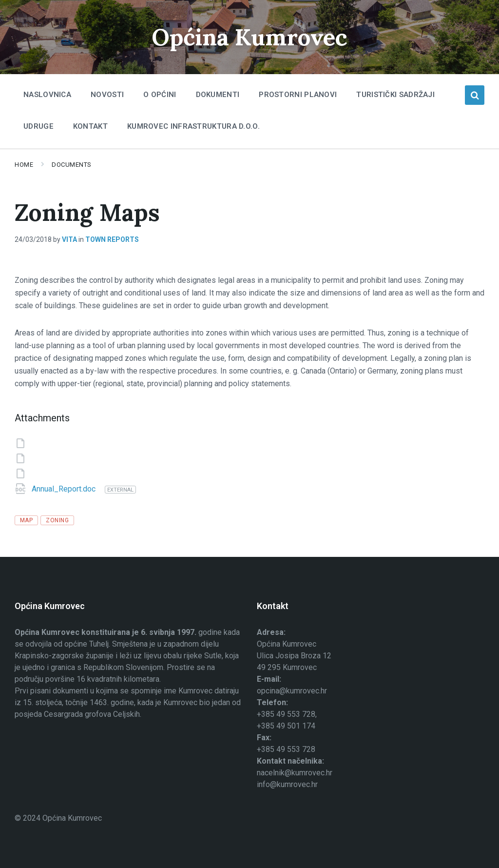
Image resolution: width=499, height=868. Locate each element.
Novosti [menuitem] (107, 95)
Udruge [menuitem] (38, 126)
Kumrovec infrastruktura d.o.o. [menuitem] (193, 126)
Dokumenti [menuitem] (218, 95)
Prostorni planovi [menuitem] (298, 95)
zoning (57, 520)
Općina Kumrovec (249, 37)
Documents (72, 165)
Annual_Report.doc (65, 489)
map (26, 520)
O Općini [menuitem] (160, 95)
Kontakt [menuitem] (90, 126)
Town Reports (112, 239)
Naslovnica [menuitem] (47, 95)
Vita (69, 239)
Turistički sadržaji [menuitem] (395, 95)
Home (24, 165)
